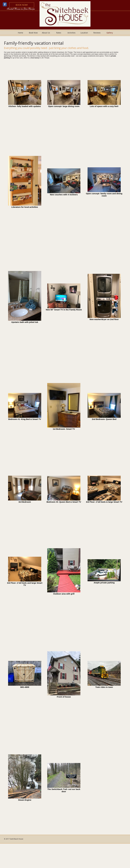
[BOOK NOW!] (22, 5)
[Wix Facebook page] (5, 4)
